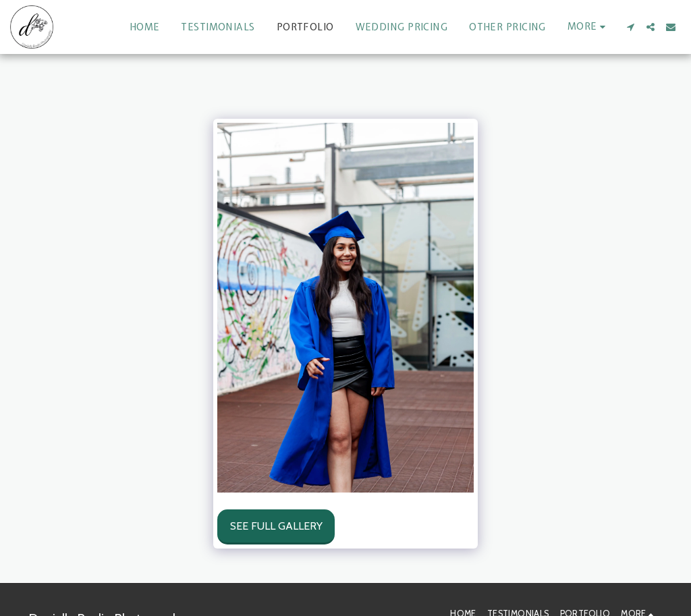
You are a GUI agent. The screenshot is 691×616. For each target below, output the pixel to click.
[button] (630, 27)
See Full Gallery (276, 526)
